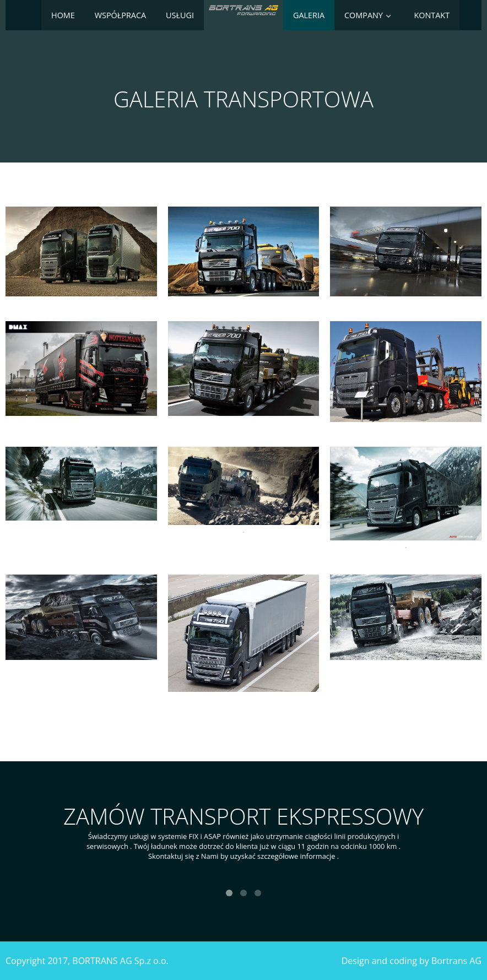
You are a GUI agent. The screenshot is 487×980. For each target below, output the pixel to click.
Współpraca (120, 15)
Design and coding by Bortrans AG (412, 961)
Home (63, 15)
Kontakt (432, 15)
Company (364, 15)
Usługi (180, 15)
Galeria (309, 15)
